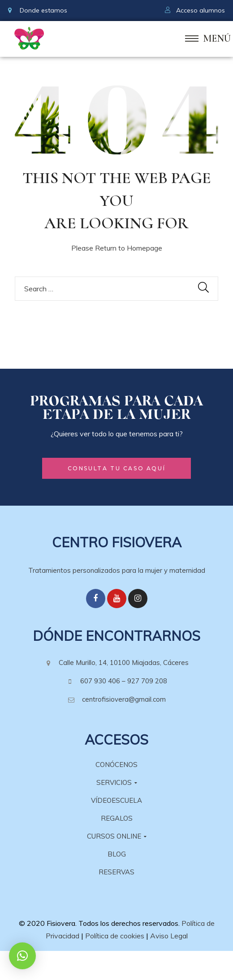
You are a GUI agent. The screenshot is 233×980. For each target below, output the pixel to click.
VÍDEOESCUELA (116, 800)
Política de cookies (115, 936)
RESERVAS (116, 872)
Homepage (145, 248)
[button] (117, 468)
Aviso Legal (169, 936)
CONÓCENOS (116, 765)
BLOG (117, 854)
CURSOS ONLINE (117, 836)
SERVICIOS (117, 782)
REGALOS (117, 818)
